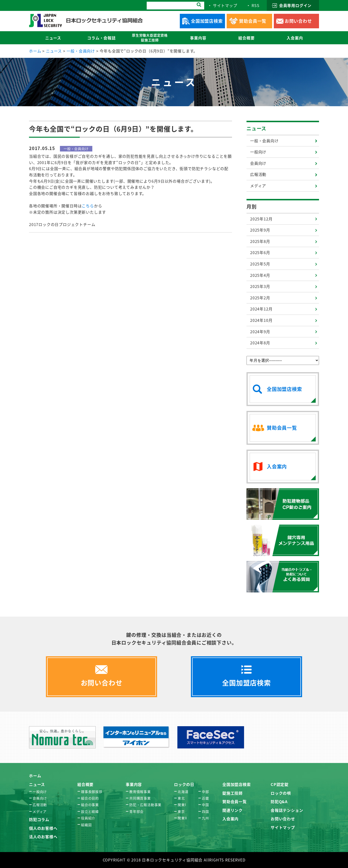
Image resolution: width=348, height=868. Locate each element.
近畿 (205, 798)
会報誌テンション (287, 810)
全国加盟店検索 (237, 784)
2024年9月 (260, 332)
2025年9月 (260, 230)
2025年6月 (260, 252)
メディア (258, 186)
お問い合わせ (283, 819)
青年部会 (136, 811)
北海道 (183, 792)
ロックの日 (184, 784)
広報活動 (258, 174)
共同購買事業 (140, 798)
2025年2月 (260, 298)
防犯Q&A (279, 801)
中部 (205, 792)
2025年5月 (260, 264)
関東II (182, 818)
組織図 (86, 825)
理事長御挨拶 (92, 792)
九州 (205, 818)
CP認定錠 (280, 784)
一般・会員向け (264, 141)
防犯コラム (39, 819)
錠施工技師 (232, 793)
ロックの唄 (281, 793)
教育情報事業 (140, 792)
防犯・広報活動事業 (145, 805)
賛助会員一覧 (235, 801)
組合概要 (85, 784)
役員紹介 (88, 818)
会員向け (258, 163)
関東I (182, 805)
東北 (181, 798)
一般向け (258, 152)
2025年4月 (260, 275)
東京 (181, 811)
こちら (88, 206)
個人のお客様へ (43, 828)
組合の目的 (90, 798)
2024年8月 (260, 343)
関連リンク (232, 810)
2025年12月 (261, 219)
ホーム (35, 776)
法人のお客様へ (43, 837)
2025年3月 (260, 286)
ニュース (256, 128)
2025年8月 (260, 241)
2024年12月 (261, 309)
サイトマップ (283, 827)
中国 (205, 805)
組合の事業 (90, 805)
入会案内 (230, 819)
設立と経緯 (90, 811)
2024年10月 (261, 320)
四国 (205, 811)
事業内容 (134, 784)
